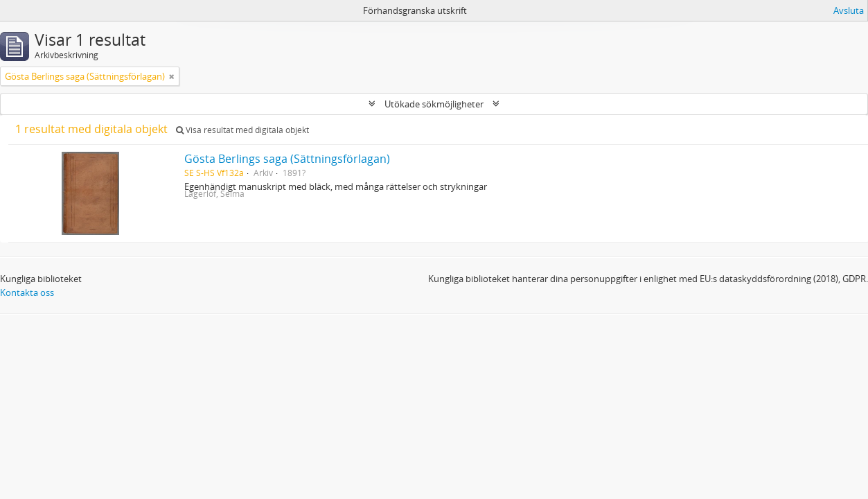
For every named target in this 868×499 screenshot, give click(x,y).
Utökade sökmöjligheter (434, 104)
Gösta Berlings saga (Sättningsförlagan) (287, 159)
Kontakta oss (27, 292)
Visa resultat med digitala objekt (242, 130)
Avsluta (849, 10)
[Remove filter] (172, 76)
